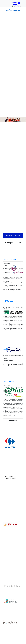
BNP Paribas (8, 301)
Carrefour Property (10, 259)
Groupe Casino (9, 381)
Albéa (6, 349)
